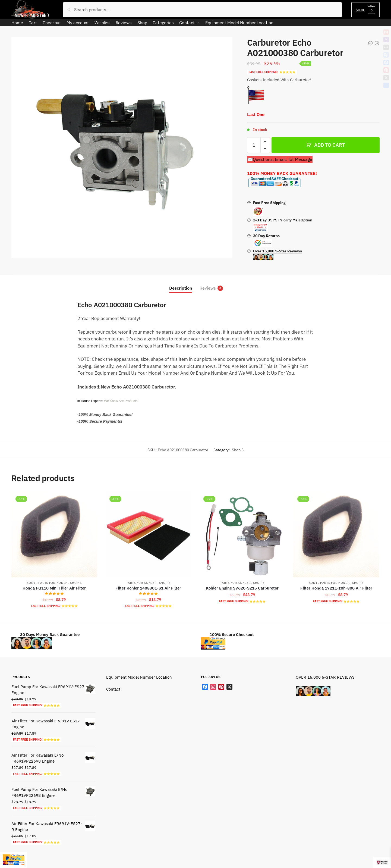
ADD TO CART (329, 145)
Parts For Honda (53, 583)
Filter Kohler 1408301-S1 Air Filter (148, 588)
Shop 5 (238, 450)
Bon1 (31, 583)
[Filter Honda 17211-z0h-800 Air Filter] (336, 534)
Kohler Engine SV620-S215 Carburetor (242, 588)
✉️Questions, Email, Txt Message (280, 159)
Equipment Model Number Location (139, 677)
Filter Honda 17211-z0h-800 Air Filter (336, 588)
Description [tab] (181, 288)
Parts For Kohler (141, 583)
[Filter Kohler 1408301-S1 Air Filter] (148, 534)
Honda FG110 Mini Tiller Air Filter (54, 588)
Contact (113, 689)
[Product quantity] (254, 145)
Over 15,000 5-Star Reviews (278, 254)
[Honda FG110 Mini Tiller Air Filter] (54, 534)
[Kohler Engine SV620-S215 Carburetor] (242, 534)
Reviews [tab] (208, 288)
